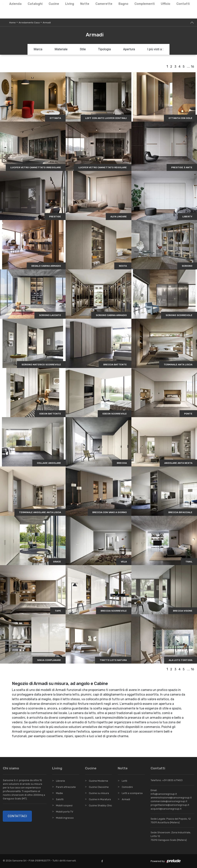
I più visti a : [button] (155, 49)
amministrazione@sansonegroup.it (171, 798)
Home (12, 23)
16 (192, 67)
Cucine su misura (99, 793)
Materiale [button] (61, 49)
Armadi (47, 23)
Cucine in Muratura (100, 799)
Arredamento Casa (29, 23)
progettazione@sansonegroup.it (170, 805)
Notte (85, 4)
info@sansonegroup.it (164, 794)
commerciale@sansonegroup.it (169, 801)
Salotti (60, 799)
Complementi (145, 4)
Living (70, 4)
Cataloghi (35, 4)
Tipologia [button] (104, 49)
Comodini (127, 787)
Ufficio (166, 4)
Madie (59, 793)
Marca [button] (38, 49)
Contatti (183, 4)
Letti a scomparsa (132, 793)
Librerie (61, 781)
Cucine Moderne (98, 781)
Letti (124, 781)
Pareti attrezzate (66, 787)
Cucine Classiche (99, 787)
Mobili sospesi (64, 805)
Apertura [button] (129, 49)
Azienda (15, 4)
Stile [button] (83, 49)
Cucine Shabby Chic (100, 805)
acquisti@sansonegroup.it (166, 809)
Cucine (54, 4)
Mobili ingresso (65, 818)
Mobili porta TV (65, 812)
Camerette (104, 4)
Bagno (123, 4)
